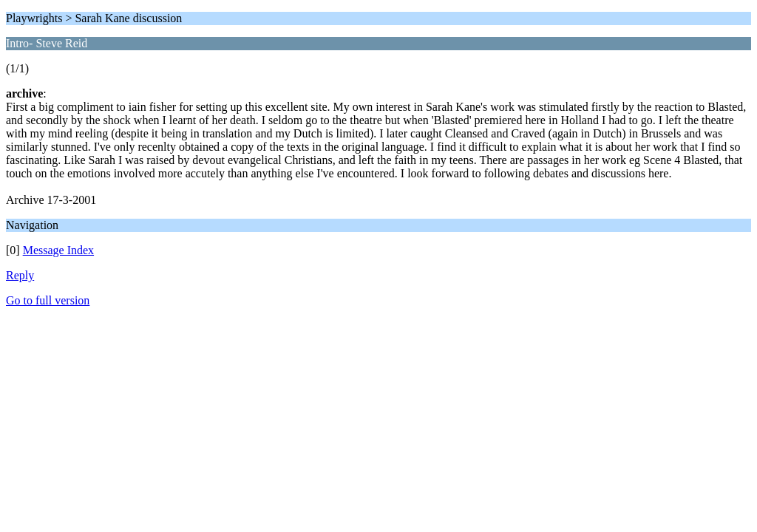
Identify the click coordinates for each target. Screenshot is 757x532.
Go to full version (48, 300)
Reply (20, 275)
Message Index (58, 250)
